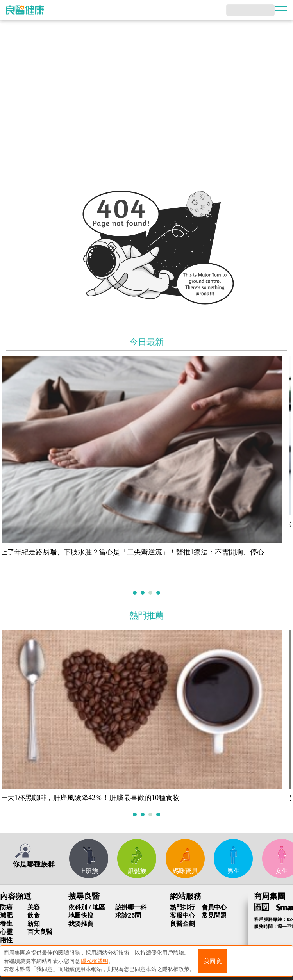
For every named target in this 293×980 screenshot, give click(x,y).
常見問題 (214, 915)
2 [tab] (144, 593)
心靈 (6, 932)
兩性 (6, 940)
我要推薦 (81, 924)
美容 (34, 907)
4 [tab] (159, 593)
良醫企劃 (182, 924)
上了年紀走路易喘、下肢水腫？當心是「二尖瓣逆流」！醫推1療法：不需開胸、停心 (138, 552)
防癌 (6, 907)
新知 (34, 924)
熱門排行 (182, 907)
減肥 (6, 915)
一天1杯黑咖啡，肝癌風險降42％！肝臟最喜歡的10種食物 (96, 798)
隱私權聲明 (95, 961)
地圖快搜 (81, 915)
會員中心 (214, 907)
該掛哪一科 (131, 907)
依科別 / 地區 (87, 907)
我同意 (213, 961)
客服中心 (182, 915)
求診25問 (128, 915)
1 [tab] (136, 593)
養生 (6, 924)
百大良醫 (40, 932)
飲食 (34, 915)
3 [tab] (151, 593)
